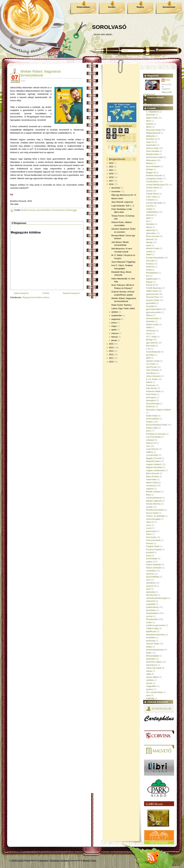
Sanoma (150, 574)
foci (148, 276)
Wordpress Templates (60, 860)
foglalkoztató (152, 279)
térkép (149, 647)
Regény (140, 7)
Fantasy (150, 264)
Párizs (149, 534)
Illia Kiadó (151, 346)
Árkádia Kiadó (152, 154)
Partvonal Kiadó (153, 540)
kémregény (151, 397)
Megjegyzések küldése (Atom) (36, 297)
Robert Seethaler (154, 568)
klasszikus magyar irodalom (159, 410)
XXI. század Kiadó (154, 692)
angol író (150, 142)
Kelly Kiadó (151, 394)
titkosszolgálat (152, 656)
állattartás (151, 136)
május (114, 326)
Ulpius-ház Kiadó (154, 668)
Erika (168, 80)
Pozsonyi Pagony (154, 549)
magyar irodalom (154, 464)
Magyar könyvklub (154, 467)
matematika (151, 479)
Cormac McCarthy (154, 203)
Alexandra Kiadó (154, 130)
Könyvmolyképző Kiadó (157, 425)
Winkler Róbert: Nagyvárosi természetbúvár (41, 73)
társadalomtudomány (156, 635)
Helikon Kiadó (152, 324)
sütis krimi (151, 601)
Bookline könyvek (28, 210)
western (150, 689)
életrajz (149, 242)
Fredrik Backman (154, 288)
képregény (151, 400)
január (114, 340)
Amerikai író (152, 139)
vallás (149, 674)
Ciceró (149, 191)
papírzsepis (151, 531)
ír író (148, 349)
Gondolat (150, 306)
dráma (149, 227)
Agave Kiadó (152, 118)
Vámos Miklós (152, 677)
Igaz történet (152, 343)
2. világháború (152, 112)
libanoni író (151, 443)
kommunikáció (153, 419)
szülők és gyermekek (156, 625)
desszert (150, 215)
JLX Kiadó (151, 364)
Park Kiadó (151, 537)
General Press (153, 297)
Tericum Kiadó (153, 644)
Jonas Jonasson (153, 376)
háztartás (150, 321)
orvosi (149, 528)
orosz (149, 525)
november (116, 191)
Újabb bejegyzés (21, 293)
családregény (152, 212)
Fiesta (149, 270)
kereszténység (153, 404)
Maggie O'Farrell (154, 458)
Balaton (149, 163)
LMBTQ (150, 452)
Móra (148, 495)
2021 (111, 170)
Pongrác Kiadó (153, 546)
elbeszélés (151, 233)
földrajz (149, 282)
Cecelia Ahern (152, 181)
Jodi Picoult (151, 367)
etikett (149, 254)
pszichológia (152, 558)
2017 (111, 181)
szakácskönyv (152, 607)
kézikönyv (70, 210)
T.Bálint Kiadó (152, 628)
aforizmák (151, 115)
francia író (151, 285)
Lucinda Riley (152, 455)
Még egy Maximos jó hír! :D (124, 195)
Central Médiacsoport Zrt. (158, 185)
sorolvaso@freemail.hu (154, 105)
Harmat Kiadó (152, 318)
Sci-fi (148, 580)
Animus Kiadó (152, 148)
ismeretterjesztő (58, 210)
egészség (150, 230)
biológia (150, 169)
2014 (111, 347)
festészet (150, 267)
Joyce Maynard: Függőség (123, 262)
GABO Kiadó (152, 291)
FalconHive (43, 860)
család (149, 209)
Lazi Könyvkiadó (153, 437)
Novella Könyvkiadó (155, 510)
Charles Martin (153, 188)
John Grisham (152, 370)
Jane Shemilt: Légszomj (122, 202)
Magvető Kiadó (153, 461)
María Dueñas (152, 476)
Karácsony (151, 385)
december (116, 188)
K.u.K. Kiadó (152, 379)
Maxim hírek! (117, 198)
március (115, 333)
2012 (111, 354)
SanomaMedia (153, 577)
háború (149, 315)
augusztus (116, 319)
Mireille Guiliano (153, 492)
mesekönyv (151, 485)
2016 (111, 184)
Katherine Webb (153, 391)
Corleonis (150, 200)
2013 (111, 351)
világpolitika (151, 686)
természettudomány (155, 650)
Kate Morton (152, 388)
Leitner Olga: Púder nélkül (123, 308)
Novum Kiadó (152, 513)
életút (149, 245)
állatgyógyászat (153, 133)
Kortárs (112, 7)
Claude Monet (152, 194)
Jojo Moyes (151, 373)
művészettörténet (154, 498)
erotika (149, 252)
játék (148, 358)
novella (149, 507)
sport (148, 589)
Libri (148, 446)
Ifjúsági (149, 340)
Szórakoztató (169, 7)
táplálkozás (151, 631)
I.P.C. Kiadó (151, 337)
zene (148, 695)
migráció (150, 489)
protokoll (150, 552)
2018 (111, 177)
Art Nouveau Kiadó (155, 157)
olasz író (150, 522)
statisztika (151, 592)
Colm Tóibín (152, 197)
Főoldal (46, 293)
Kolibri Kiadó (152, 416)
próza (149, 556)
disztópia (150, 224)
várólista (150, 680)
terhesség (151, 641)
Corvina (150, 206)
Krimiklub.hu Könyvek (156, 434)
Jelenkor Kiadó (153, 361)
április (114, 330)
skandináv (151, 583)
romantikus (151, 571)
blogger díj (151, 172)
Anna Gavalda (153, 151)
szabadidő (151, 604)
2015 (111, 344)
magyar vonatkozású (155, 470)
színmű (149, 616)
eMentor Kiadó (153, 248)
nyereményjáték (153, 519)
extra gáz (150, 261)
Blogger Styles (90, 860)
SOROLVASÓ (109, 27)
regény (149, 562)
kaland (149, 382)
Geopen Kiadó (153, 300)
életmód (150, 239)
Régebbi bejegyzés (71, 293)
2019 (111, 174)
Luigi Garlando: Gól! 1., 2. (123, 206)
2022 (111, 167)
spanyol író (151, 586)
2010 (111, 362)
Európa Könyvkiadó (155, 258)
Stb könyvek (152, 595)
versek (149, 683)
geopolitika (151, 303)
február (115, 337)
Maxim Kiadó (152, 483)
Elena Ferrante (153, 236)
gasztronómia (152, 294)
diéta (148, 218)
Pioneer (150, 543)
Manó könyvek (153, 473)
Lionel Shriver (152, 449)
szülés (149, 622)
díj (147, 221)
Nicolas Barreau (153, 504)
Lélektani (150, 440)
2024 (111, 163)
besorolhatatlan (153, 166)
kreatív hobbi (152, 428)
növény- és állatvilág (155, 516)
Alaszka (150, 124)
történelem (151, 659)
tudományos (152, 665)
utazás (149, 671)
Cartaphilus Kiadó (154, 179)
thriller (149, 653)
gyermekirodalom (44, 210)
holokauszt (151, 331)
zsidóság (150, 698)
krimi (148, 431)
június (114, 323)
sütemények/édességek (157, 598)
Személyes (151, 610)
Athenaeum (151, 160)
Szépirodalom (83, 7)
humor (149, 333)
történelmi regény (154, 662)
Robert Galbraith (154, 565)
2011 (111, 358)
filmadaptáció (152, 273)
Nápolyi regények (154, 501)
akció (148, 121)
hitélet (149, 327)
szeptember (117, 315)
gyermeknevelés (153, 312)
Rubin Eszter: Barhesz (121, 305)
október (115, 312)
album (149, 127)
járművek (150, 355)
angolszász (151, 145)
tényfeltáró (151, 638)
